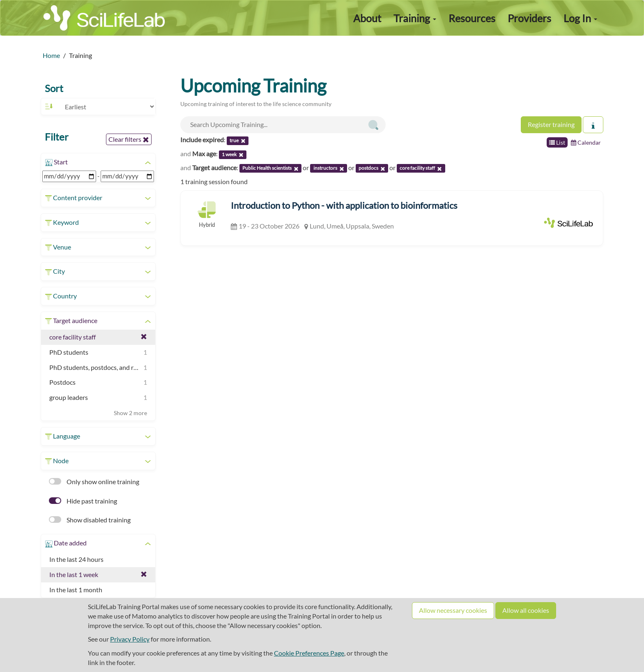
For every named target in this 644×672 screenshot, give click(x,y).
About (367, 18)
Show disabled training (90, 520)
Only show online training (94, 481)
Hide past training (83, 501)
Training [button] (415, 18)
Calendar (586, 142)
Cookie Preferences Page (309, 653)
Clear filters (129, 139)
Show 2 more (130, 413)
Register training (551, 124)
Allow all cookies (526, 610)
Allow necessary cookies (453, 610)
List (557, 142)
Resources (472, 18)
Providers (529, 18)
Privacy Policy (130, 639)
